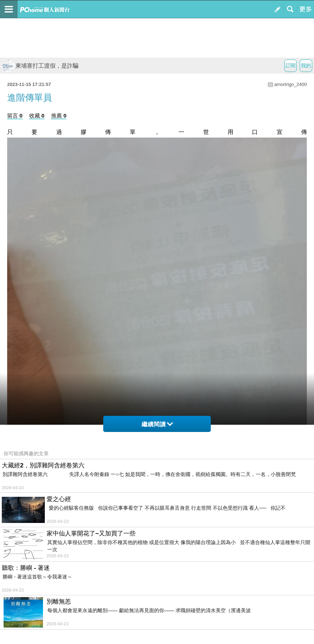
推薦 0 (59, 116)
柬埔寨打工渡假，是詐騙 (40, 66)
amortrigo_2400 (291, 84)
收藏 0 (37, 116)
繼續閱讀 (157, 424)
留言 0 (15, 116)
